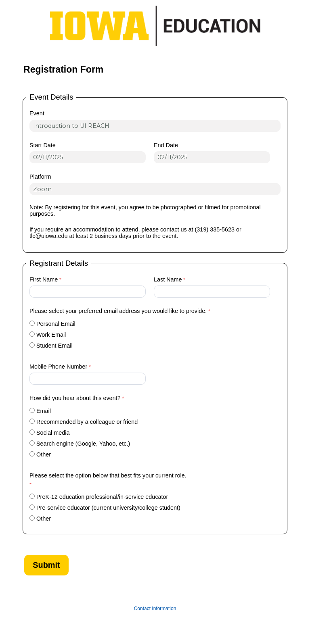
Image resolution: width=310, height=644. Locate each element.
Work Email (51, 335)
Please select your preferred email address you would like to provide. (118, 311)
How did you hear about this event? (75, 398)
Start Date (43, 145)
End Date (166, 145)
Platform (40, 177)
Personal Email (56, 324)
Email (44, 411)
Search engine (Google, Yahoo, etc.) (83, 444)
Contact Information (155, 609)
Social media (53, 433)
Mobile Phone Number (58, 367)
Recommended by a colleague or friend (87, 422)
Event (37, 113)
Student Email (54, 346)
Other (44, 454)
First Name (44, 279)
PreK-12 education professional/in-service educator (102, 497)
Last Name (168, 279)
